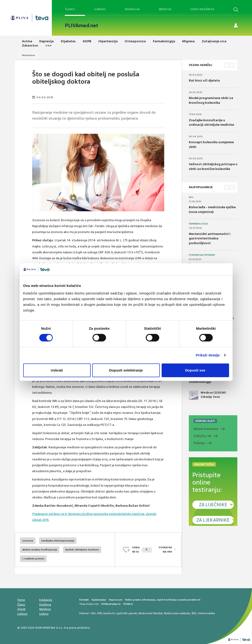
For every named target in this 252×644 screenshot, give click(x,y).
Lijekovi (100, 9)
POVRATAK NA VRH (165, 550)
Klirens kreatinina (206, 429)
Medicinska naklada (177, 613)
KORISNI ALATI (205, 421)
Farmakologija (198, 224)
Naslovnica (28, 55)
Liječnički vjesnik (127, 613)
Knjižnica (45, 605)
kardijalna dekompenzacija (58, 541)
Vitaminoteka (206, 613)
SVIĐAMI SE (142, 550)
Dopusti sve (195, 370)
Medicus (165, 9)
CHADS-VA (202, 436)
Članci (70, 9)
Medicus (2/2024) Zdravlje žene (207, 395)
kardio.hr (109, 613)
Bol (191, 197)
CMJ (93, 613)
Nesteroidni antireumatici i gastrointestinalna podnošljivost (210, 238)
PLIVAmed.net (82, 26)
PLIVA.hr (128, 604)
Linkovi (44, 614)
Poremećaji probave (202, 255)
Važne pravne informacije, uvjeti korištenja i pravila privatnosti (163, 600)
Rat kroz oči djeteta (204, 80)
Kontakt (84, 600)
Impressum (116, 600)
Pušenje (199, 443)
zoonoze (28, 541)
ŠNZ (194, 613)
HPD (99, 613)
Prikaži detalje (208, 355)
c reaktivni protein (33, 559)
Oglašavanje (99, 600)
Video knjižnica (202, 9)
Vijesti (21, 609)
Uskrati (57, 370)
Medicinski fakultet (150, 613)
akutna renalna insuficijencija (40, 550)
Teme (21, 600)
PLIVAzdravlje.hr (111, 604)
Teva (82, 604)
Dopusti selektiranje (126, 370)
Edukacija (132, 9)
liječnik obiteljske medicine (82, 550)
